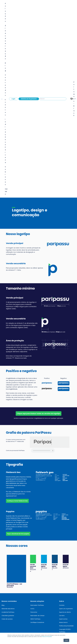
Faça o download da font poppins (18, 534)
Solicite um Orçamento (29, 99)
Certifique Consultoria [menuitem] (37, 622)
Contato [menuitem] (62, 605)
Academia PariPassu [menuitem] (8, 612)
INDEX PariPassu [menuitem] (35, 619)
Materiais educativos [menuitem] (8, 609)
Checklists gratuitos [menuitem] (8, 616)
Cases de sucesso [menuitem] (7, 619)
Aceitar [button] (66, 640)
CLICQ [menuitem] (32, 609)
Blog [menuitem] (3, 605)
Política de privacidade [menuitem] (66, 626)
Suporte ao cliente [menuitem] (65, 612)
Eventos (5, 107)
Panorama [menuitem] (34, 612)
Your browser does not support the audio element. (43, 451)
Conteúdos (5, 85)
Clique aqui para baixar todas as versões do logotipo (39, 413)
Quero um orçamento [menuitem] (66, 609)
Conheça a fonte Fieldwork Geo (17, 501)
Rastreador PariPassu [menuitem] (37, 605)
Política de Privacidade (47, 637)
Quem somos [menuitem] (63, 619)
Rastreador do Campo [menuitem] (37, 616)
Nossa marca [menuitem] (63, 622)
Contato (6, 192)
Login (13, 99)
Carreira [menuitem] (62, 616)
